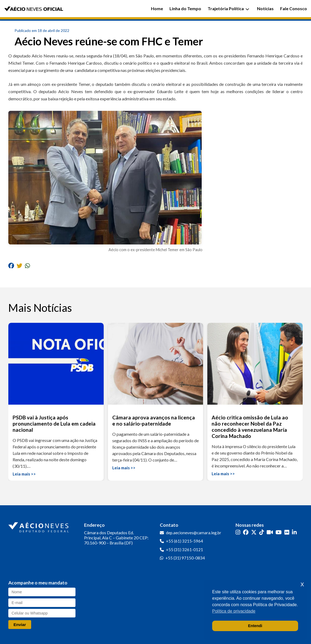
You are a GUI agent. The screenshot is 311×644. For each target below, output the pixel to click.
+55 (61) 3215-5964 (185, 541)
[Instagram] (238, 532)
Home (157, 8)
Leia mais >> (24, 474)
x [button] (302, 584)
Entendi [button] (255, 626)
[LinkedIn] (294, 532)
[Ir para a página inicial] (39, 526)
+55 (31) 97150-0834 (185, 558)
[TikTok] (262, 532)
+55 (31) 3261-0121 (185, 550)
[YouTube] (279, 532)
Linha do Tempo (185, 8)
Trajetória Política (228, 8)
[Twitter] (254, 532)
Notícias (265, 8)
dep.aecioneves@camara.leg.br (194, 533)
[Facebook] (246, 532)
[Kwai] (270, 532)
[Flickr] (287, 532)
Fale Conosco (294, 8)
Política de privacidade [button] (234, 611)
